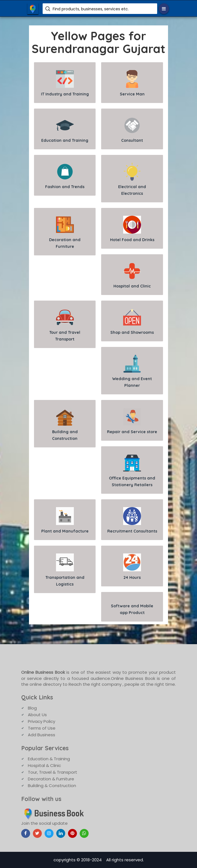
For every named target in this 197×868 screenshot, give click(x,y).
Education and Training (65, 130)
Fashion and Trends (65, 176)
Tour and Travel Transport (65, 325)
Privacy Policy (42, 721)
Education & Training (49, 759)
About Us (37, 715)
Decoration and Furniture (65, 232)
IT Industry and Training (65, 83)
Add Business (42, 735)
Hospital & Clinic (44, 765)
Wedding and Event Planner (132, 371)
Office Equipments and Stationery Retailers (132, 471)
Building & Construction (52, 786)
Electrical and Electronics (132, 179)
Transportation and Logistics (65, 570)
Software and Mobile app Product (132, 609)
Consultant (132, 130)
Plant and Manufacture (65, 520)
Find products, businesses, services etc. (91, 9)
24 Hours (132, 567)
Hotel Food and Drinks (132, 229)
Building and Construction (65, 424)
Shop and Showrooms (132, 322)
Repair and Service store (132, 421)
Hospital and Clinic (132, 275)
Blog (32, 708)
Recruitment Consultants (132, 520)
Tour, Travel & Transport (53, 772)
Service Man (132, 83)
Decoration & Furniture (51, 779)
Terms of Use (42, 728)
